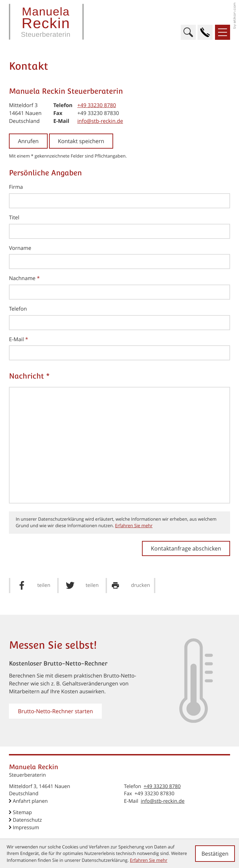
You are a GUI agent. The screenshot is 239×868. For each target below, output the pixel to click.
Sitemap (22, 812)
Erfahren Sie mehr (134, 525)
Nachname (24, 278)
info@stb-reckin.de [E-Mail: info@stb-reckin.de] (100, 121)
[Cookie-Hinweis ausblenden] (215, 854)
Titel (14, 218)
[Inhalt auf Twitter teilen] (82, 586)
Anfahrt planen (30, 801)
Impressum (26, 828)
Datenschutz (27, 820)
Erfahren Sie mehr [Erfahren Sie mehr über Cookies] (149, 860)
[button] (205, 32)
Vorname (20, 248)
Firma (16, 187)
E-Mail (19, 339)
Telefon (18, 309)
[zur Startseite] (46, 22)
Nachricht (29, 376)
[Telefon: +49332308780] (97, 106)
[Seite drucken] (130, 586)
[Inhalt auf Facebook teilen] (34, 586)
